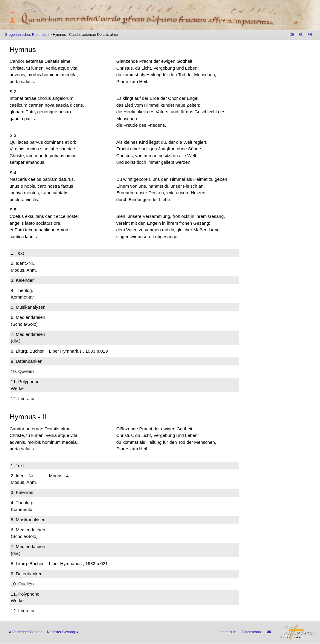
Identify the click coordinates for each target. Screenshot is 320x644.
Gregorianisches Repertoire (27, 35)
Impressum (227, 632)
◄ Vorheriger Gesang (25, 632)
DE (292, 35)
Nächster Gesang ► (63, 632)
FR (310, 35)
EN (301, 35)
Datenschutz (252, 632)
